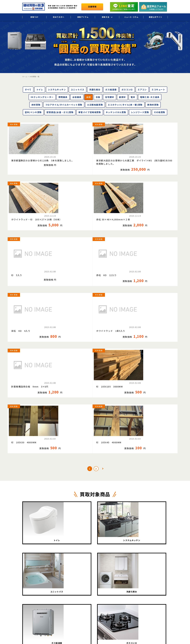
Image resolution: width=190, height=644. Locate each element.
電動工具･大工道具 (150, 97)
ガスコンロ (127, 89)
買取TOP (34, 17)
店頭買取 (127, 593)
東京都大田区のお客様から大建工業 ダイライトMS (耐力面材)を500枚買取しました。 (72, 157)
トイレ (40, 89)
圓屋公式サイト (156, 17)
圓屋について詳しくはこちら (149, 607)
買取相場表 (103, 598)
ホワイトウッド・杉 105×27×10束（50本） (114, 155)
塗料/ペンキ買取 (33, 112)
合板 (98, 97)
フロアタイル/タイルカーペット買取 (64, 105)
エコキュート (158, 89)
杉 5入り (17, 206)
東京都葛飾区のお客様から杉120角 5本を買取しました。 (27, 155)
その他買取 (160, 112)
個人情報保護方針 (161, 587)
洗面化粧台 (95, 89)
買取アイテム (83, 17)
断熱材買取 (153, 105)
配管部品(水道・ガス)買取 (60, 112)
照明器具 (63, 97)
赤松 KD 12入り (66, 206)
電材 (133, 97)
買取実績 (102, 593)
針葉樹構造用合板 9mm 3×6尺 (26, 253)
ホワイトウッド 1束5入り (159, 206)
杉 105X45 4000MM (158, 252)
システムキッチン (57, 89)
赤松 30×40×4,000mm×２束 (161, 155)
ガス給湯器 (111, 89)
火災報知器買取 (95, 105)
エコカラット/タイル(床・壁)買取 (125, 105)
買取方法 (106, 17)
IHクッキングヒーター (42, 97)
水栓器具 (77, 97)
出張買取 (127, 577)
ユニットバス (78, 89)
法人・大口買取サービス (133, 587)
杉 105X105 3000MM (69, 252)
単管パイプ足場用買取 (90, 112)
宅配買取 (127, 582)
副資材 (122, 97)
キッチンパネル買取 (116, 112)
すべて (28, 89)
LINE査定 (127, 598)
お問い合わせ (159, 598)
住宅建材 (110, 97)
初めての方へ (59, 17)
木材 (89, 97)
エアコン (142, 89)
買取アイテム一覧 (105, 587)
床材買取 (36, 105)
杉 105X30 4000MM (113, 252)
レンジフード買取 (140, 112)
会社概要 (157, 582)
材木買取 (14, 124)
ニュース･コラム (131, 17)
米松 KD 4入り (110, 206)
